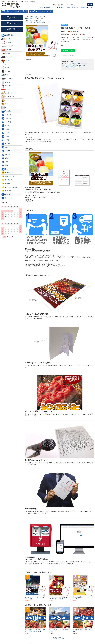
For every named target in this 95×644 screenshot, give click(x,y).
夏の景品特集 (70, 67)
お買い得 (6, 194)
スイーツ (84, 63)
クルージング (7, 46)
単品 (84, 65)
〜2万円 (5, 129)
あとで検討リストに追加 (68, 55)
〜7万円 (5, 140)
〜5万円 (5, 136)
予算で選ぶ (65, 65)
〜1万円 (5, 126)
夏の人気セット (8, 191)
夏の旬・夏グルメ (8, 176)
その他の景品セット (59, 638)
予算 (12, 17)
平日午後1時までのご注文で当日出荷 (15, 11)
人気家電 (6, 82)
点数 (12, 29)
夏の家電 (6, 184)
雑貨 (4, 108)
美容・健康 (6, 86)
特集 (63, 67)
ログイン (40, 7)
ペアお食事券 (7, 42)
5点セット (6, 158)
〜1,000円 (6, 115)
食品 (4, 104)
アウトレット (7, 198)
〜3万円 (5, 133)
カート (90, 7)
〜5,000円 (72, 65)
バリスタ (6, 71)
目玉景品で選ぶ (76, 63)
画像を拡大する (30, 59)
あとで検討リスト (73, 7)
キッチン (6, 89)
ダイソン (6, 64)
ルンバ (5, 68)
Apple (5, 75)
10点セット (6, 155)
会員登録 (83, 7)
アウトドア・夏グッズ (9, 187)
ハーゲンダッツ (8, 97)
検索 (90, 5)
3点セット (6, 162)
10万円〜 (6, 147)
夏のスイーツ (78, 67)
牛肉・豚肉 (6, 50)
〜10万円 (6, 144)
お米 (4, 100)
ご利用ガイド (62, 7)
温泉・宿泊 (6, 39)
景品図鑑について (50, 7)
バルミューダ (7, 79)
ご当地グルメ (7, 93)
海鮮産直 (6, 53)
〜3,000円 (6, 118)
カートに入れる (68, 50)
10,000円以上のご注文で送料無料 (41, 11)
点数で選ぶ (79, 65)
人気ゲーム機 (7, 57)
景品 (12, 23)
